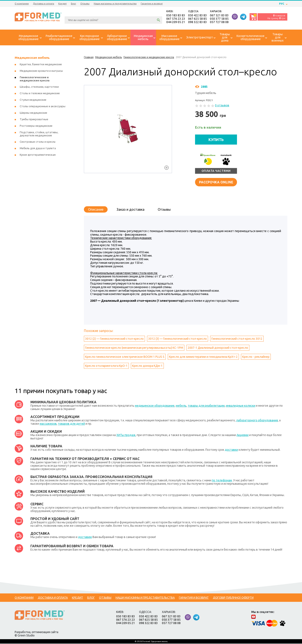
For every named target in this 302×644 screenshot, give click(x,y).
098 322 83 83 (197, 22)
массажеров (48, 424)
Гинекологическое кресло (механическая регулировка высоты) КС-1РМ (134, 348)
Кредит (62, 4)
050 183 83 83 (176, 16)
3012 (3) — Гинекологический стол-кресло (178, 339)
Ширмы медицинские (33, 113)
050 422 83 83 (197, 16)
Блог (74, 4)
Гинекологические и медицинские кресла (35, 79)
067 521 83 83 (219, 16)
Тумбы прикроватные (34, 120)
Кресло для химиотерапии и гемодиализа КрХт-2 (203, 357)
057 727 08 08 (219, 22)
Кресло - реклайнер (256, 357)
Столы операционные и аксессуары (43, 107)
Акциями (243, 435)
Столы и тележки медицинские (40, 94)
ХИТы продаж (126, 435)
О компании (22, 4)
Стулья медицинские (33, 100)
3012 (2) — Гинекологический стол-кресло (114, 339)
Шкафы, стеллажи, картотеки (39, 87)
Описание (96, 210)
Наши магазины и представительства (115, 4)
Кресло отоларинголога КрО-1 (106, 366)
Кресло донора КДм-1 (147, 366)
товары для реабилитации (206, 406)
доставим (85, 537)
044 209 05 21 (176, 22)
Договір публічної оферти (233, 598)
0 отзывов (222, 106)
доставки (231, 450)
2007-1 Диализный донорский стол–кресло (218, 348)
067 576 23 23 (176, 19)
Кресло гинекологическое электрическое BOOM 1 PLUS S (125, 357)
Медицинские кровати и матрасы (41, 71)
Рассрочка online (216, 182)
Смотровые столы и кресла (38, 142)
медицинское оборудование (155, 406)
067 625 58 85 (197, 19)
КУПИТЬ (216, 140)
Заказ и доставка (131, 210)
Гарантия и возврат (152, 4)
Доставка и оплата (44, 4)
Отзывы (85, 4)
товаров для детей (71, 424)
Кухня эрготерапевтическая (38, 155)
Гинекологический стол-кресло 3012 (237, 339)
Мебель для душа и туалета (38, 149)
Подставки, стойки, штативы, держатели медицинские (39, 134)
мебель (181, 406)
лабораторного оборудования (257, 421)
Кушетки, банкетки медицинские (41, 65)
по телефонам (222, 481)
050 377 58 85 (219, 19)
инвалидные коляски (241, 406)
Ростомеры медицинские (36, 126)
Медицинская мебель (32, 58)
